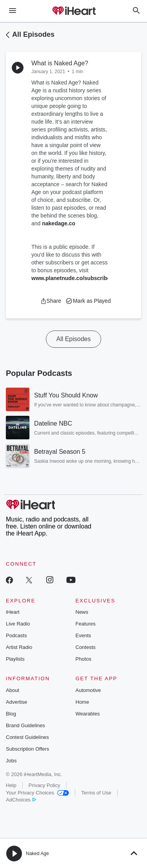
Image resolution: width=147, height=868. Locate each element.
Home (83, 702)
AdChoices (21, 800)
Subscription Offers (27, 749)
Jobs (11, 761)
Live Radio (18, 624)
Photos (83, 659)
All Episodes (33, 34)
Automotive (88, 690)
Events (83, 635)
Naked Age (37, 854)
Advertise (16, 702)
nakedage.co (59, 223)
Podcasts (16, 635)
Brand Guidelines (25, 725)
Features (86, 624)
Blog (11, 714)
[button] (51, 301)
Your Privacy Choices (37, 793)
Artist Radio (19, 647)
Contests (86, 647)
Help (11, 785)
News (82, 612)
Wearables (88, 714)
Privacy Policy (44, 785)
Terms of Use (96, 793)
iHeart (13, 612)
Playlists (15, 659)
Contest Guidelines (27, 737)
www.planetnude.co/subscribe (71, 278)
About (13, 690)
